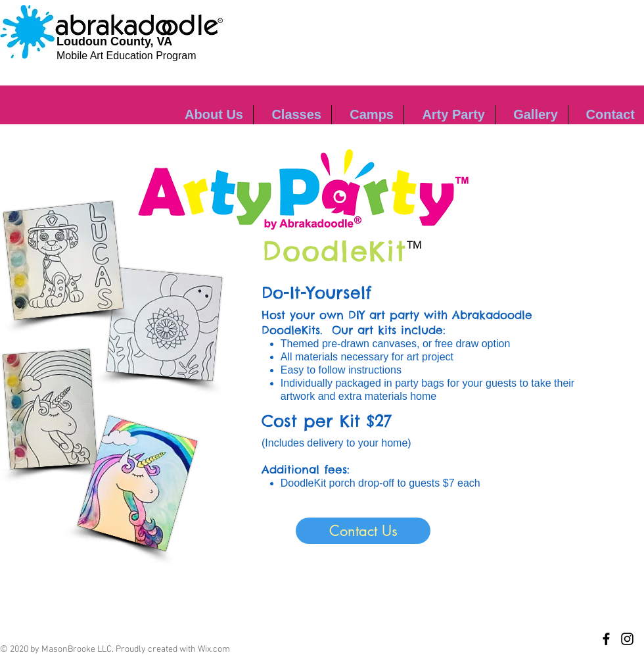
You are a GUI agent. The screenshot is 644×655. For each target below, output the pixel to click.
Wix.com (214, 649)
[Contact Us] (363, 531)
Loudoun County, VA (114, 41)
